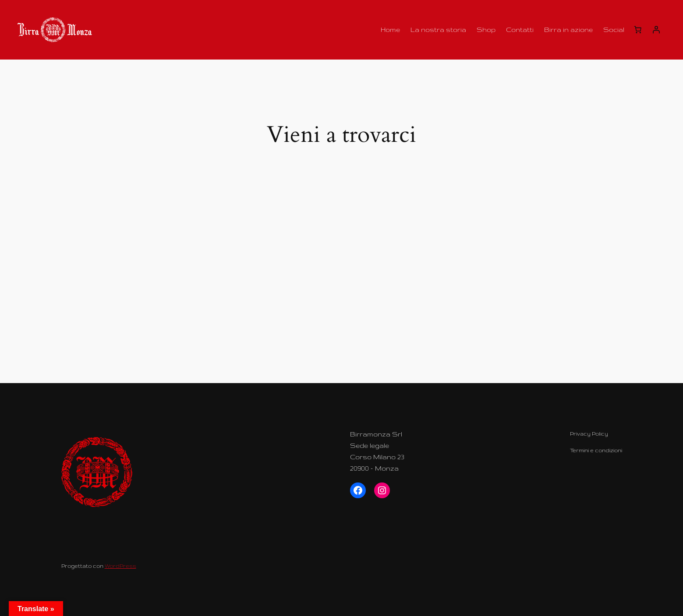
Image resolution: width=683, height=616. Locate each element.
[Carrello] (638, 30)
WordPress (120, 566)
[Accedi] (656, 30)
